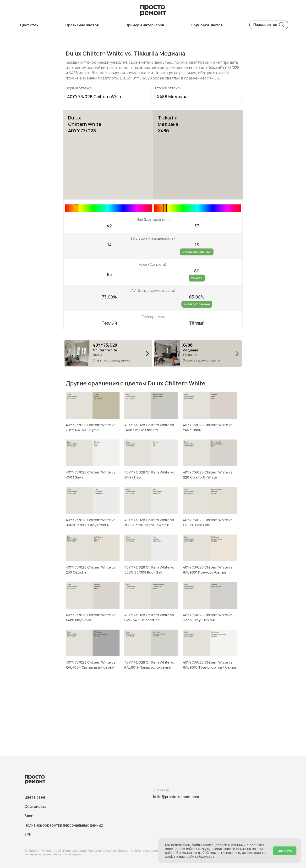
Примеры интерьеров (145, 25)
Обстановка (35, 807)
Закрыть (285, 851)
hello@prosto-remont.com (176, 797)
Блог (29, 816)
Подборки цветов (207, 25)
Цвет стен (29, 25)
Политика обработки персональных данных (64, 825)
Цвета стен (35, 797)
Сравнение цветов (82, 25)
